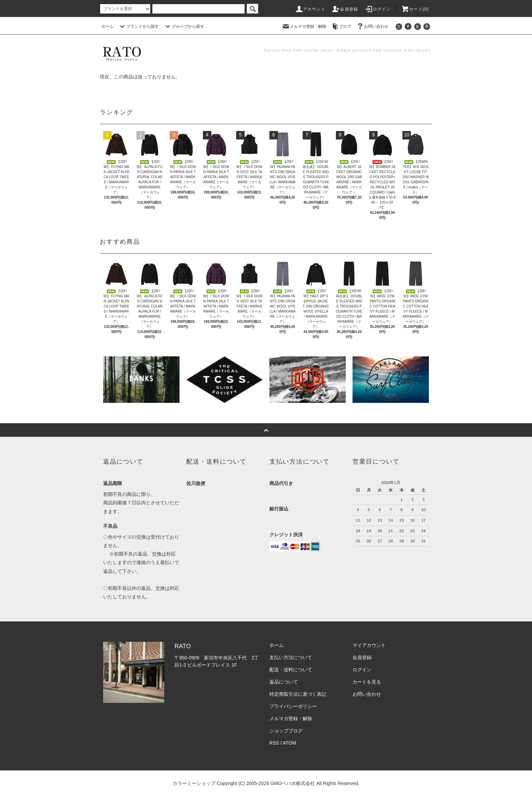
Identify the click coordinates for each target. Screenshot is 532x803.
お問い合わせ (372, 26)
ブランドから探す (138, 26)
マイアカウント (369, 645)
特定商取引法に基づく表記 (298, 694)
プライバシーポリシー (293, 706)
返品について (284, 682)
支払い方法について (291, 657)
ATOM (290, 743)
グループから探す (184, 26)
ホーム (108, 26)
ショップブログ (286, 731)
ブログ (341, 26)
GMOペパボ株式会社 (293, 783)
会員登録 (345, 9)
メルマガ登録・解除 (304, 26)
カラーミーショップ (194, 783)
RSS (274, 743)
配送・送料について (291, 670)
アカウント (310, 9)
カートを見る (367, 682)
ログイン (378, 9)
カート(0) (415, 9)
